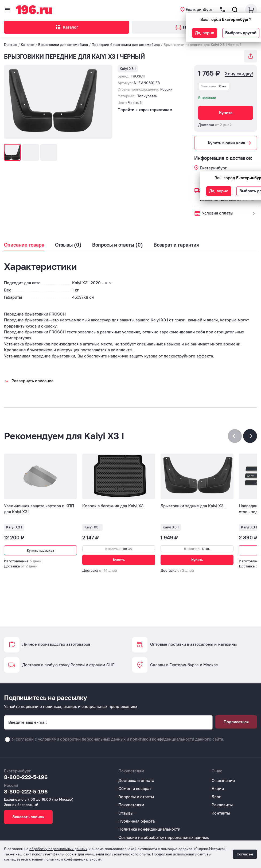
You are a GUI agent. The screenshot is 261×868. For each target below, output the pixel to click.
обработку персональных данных (58, 849)
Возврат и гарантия (176, 245)
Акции (218, 789)
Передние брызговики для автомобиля (126, 45)
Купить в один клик (230, 143)
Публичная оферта (137, 821)
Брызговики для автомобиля (63, 45)
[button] (250, 436)
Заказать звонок (28, 817)
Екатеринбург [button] (199, 9)
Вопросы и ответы (136, 797)
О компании (223, 781)
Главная (11, 45)
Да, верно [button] (205, 33)
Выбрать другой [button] (241, 33)
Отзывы (126, 813)
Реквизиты (222, 805)
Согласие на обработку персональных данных (164, 837)
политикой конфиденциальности (162, 739)
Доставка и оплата (136, 781)
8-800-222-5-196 (26, 777)
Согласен (245, 854)
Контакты (221, 813)
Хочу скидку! (239, 74)
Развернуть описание (33, 381)
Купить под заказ (40, 550)
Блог (216, 797)
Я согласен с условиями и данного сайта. (118, 739)
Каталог (67, 27)
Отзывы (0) (68, 245)
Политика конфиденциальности (149, 829)
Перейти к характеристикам (145, 110)
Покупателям (131, 805)
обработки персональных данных (93, 739)
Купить (226, 113)
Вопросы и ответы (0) (118, 245)
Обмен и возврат (135, 789)
